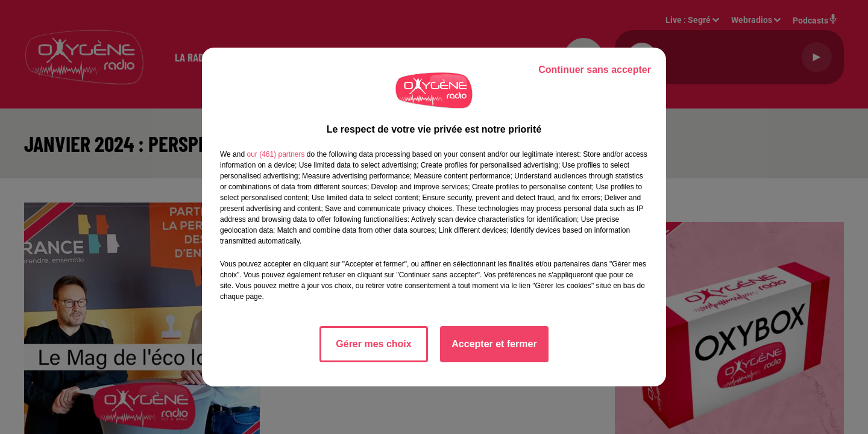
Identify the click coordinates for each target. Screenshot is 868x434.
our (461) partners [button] (275, 154)
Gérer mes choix (373, 344)
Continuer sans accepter (595, 70)
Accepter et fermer (494, 344)
